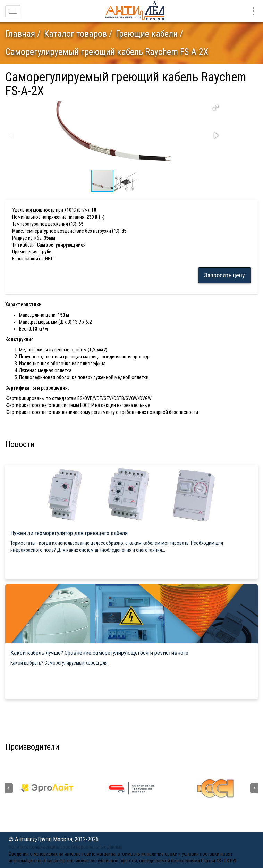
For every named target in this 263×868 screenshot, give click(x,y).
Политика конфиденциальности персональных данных (65, 847)
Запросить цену (224, 275)
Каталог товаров (75, 34)
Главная (20, 34)
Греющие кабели (147, 34)
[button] (216, 108)
